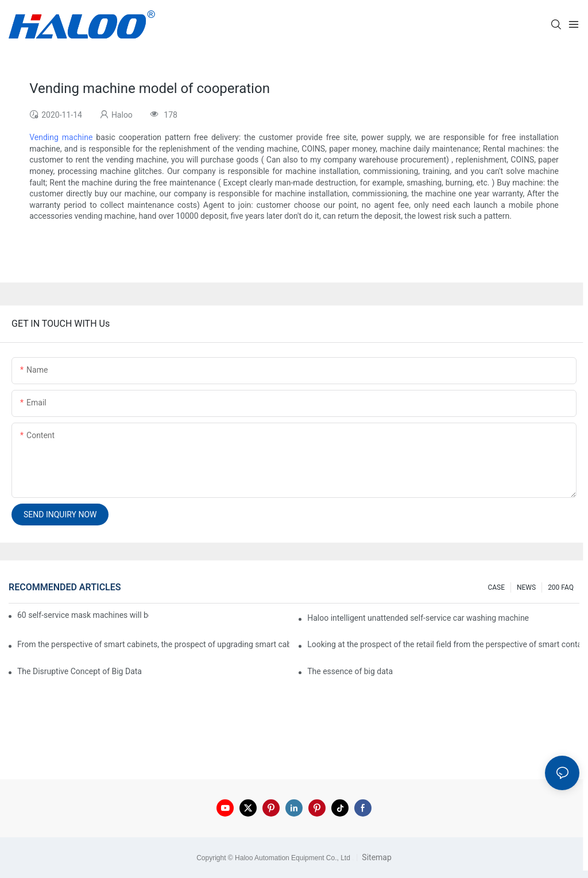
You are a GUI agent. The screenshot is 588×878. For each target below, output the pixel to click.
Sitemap (376, 857)
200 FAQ (561, 587)
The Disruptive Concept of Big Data (80, 671)
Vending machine (61, 137)
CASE (496, 587)
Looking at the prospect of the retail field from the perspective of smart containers (443, 644)
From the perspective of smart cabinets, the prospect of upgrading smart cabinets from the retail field (153, 644)
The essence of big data (350, 671)
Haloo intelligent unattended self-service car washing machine (418, 618)
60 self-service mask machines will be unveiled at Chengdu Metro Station (83, 615)
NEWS (526, 587)
